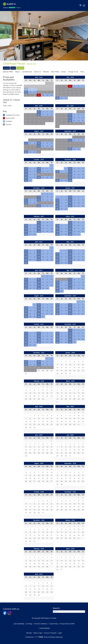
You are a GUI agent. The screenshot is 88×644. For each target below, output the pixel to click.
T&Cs (82, 72)
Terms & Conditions (41, 624)
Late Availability (19, 624)
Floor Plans (55, 72)
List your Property (50, 633)
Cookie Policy (53, 624)
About (18, 72)
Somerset (31, 64)
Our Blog (29, 624)
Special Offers (8, 72)
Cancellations (27, 72)
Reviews (46, 72)
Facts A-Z (38, 72)
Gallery (13, 68)
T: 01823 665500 (44, 628)
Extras (64, 72)
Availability (20, 68)
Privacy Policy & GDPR (67, 624)
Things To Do (73, 72)
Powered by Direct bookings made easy (44, 637)
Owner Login (38, 633)
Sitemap (29, 633)
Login (60, 633)
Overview (6, 68)
